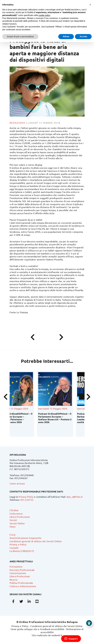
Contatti (14, 548)
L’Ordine (14, 510)
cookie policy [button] (44, 15)
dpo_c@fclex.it (75, 497)
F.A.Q (12, 535)
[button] (90, 5)
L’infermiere (16, 514)
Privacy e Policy (18, 544)
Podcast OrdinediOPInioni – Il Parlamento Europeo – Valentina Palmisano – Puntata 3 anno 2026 (27, 418)
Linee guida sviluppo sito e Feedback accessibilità (37, 629)
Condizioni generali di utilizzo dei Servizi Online (36, 541)
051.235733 (27, 500)
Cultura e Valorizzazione (23, 586)
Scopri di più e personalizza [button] (20, 37)
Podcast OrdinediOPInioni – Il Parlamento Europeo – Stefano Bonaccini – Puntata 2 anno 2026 (66, 418)
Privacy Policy (26, 497)
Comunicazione (18, 573)
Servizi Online (17, 523)
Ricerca (14, 580)
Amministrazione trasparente (26, 538)
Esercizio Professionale (22, 570)
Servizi (13, 520)
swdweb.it (57, 635)
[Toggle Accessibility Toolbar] (89, 623)
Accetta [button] (83, 37)
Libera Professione (20, 517)
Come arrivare (17, 483)
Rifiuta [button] (66, 37)
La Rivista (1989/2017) (22, 551)
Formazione (16, 566)
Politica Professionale (21, 583)
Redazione (18, 123)
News (13, 526)
